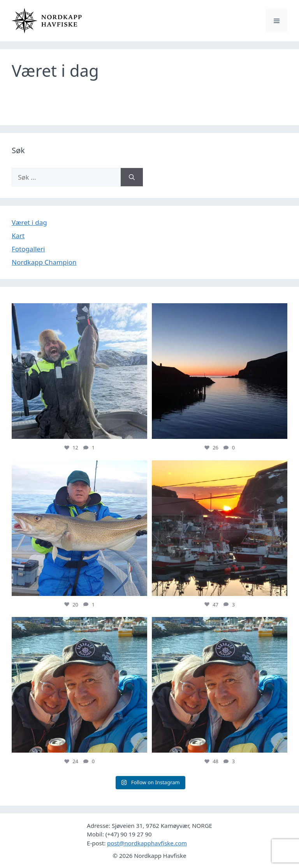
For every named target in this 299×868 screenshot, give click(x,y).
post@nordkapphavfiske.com (147, 843)
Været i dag (29, 222)
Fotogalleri (28, 249)
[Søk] (132, 177)
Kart (18, 236)
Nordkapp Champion (44, 262)
